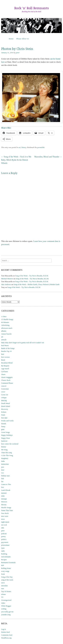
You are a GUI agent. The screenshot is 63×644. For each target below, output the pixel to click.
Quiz (3, 548)
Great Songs (5, 432)
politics (4, 539)
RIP (3, 565)
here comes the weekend (10, 444)
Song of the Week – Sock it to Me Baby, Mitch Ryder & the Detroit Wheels (16, 160)
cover (3, 392)
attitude (4, 340)
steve (3, 583)
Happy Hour (6, 438)
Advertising (5, 325)
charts (3, 374)
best (3, 354)
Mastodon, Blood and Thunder (48, 157)
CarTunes (5, 372)
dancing (4, 400)
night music (5, 522)
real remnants (6, 557)
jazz (3, 467)
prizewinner (5, 545)
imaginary (5, 458)
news (3, 519)
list (2, 482)
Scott (3, 574)
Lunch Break (6, 490)
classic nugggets (7, 377)
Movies (4, 505)
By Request (5, 366)
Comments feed (7, 635)
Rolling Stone (6, 568)
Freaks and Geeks (7, 421)
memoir (4, 493)
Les (2, 473)
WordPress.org (6, 638)
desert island (6, 406)
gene (3, 429)
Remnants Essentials (8, 563)
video (3, 603)
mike (3, 496)
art (20, 147)
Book (3, 360)
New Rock (5, 513)
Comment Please (7, 383)
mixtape (4, 499)
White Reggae (6, 606)
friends (4, 424)
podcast (4, 534)
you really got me (7, 612)
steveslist (4, 586)
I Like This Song (7, 455)
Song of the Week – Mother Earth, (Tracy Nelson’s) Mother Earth (36, 284)
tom (3, 589)
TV (2, 597)
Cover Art (5, 395)
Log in (3, 629)
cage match (5, 369)
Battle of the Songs (8, 348)
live (2, 487)
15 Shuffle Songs (7, 319)
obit (3, 528)
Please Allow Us (23, 39)
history (24, 147)
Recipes (4, 560)
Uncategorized (6, 600)
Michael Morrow (7, 279)
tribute (3, 594)
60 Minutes (5, 322)
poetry (3, 536)
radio (3, 551)
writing (4, 609)
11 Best (4, 317)
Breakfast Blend (7, 363)
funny (3, 427)
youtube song (6, 615)
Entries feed (5, 632)
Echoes (4, 412)
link (3, 479)
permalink (41, 147)
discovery (5, 409)
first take (4, 418)
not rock (4, 525)
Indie (3, 461)
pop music (5, 542)
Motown (4, 502)
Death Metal (6, 403)
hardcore (4, 441)
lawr (3, 470)
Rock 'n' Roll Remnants (31, 8)
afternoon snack (7, 328)
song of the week (7, 580)
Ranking (4, 554)
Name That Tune (7, 510)
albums (4, 331)
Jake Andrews (6, 284)
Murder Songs (6, 508)
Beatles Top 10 (6, 351)
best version (5, 357)
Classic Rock (6, 380)
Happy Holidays (7, 435)
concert (4, 386)
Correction (5, 389)
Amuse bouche (6, 334)
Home (11, 39)
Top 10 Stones (6, 591)
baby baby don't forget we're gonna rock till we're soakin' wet (23, 343)
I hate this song (6, 453)
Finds (3, 415)
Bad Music (5, 346)
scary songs (5, 571)
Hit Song (4, 450)
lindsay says (5, 476)
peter (18, 53)
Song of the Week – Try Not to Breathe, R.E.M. (32, 276)
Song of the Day (7, 577)
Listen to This (6, 484)
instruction (5, 464)
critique (4, 398)
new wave (5, 516)
